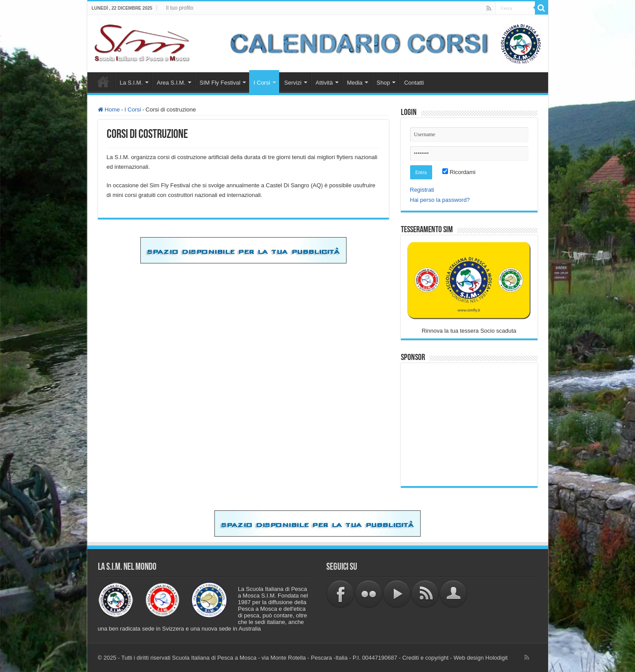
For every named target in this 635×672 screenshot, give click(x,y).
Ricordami (459, 172)
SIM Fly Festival (220, 83)
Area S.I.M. (171, 83)
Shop (383, 83)
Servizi (293, 83)
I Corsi (262, 83)
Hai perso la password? (440, 200)
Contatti (414, 83)
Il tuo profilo (179, 8)
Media (355, 83)
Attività (324, 83)
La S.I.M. (131, 83)
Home (103, 82)
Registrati (422, 190)
